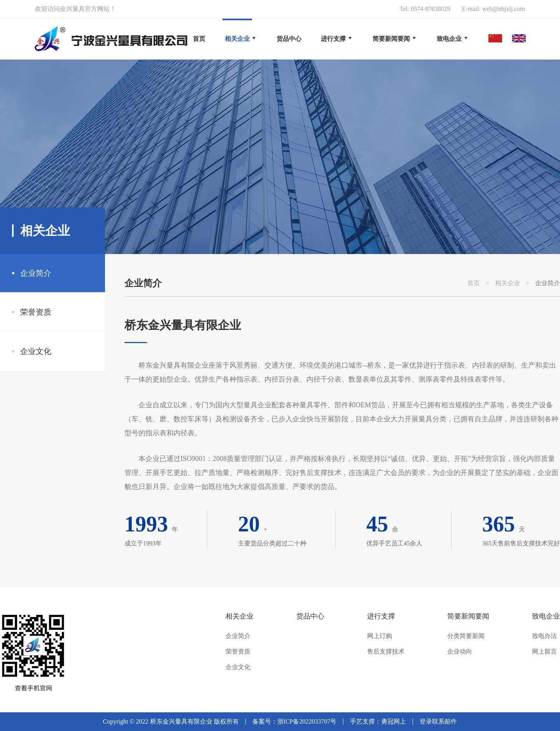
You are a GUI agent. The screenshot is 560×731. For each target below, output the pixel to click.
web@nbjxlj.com (504, 9)
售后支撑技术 (386, 652)
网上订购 (380, 636)
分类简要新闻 (466, 636)
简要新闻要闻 (468, 616)
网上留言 (544, 652)
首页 (199, 39)
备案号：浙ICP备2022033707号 (295, 721)
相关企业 (507, 283)
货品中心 (310, 616)
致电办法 (544, 636)
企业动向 (460, 652)
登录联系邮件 (438, 721)
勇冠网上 (394, 721)
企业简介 (36, 273)
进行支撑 (381, 616)
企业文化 (36, 351)
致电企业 (546, 616)
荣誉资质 (36, 312)
